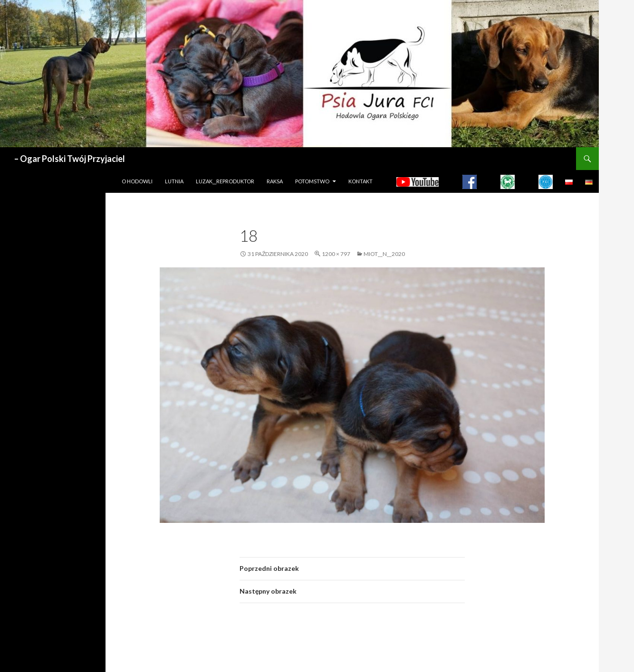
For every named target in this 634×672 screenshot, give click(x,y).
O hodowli (137, 181)
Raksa (275, 181)
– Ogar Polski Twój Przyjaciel (70, 159)
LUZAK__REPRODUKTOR (225, 181)
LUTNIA (174, 181)
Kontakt (360, 181)
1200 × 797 (336, 254)
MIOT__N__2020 (384, 254)
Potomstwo (312, 181)
